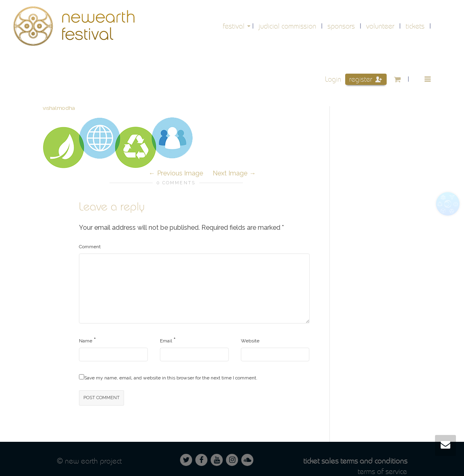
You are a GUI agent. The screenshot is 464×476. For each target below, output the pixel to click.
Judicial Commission (287, 26)
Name (86, 341)
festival (235, 26)
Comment (90, 247)
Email (166, 341)
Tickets (415, 26)
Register (366, 79)
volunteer (380, 26)
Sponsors (341, 26)
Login (333, 79)
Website (250, 341)
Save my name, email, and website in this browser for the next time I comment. (171, 378)
